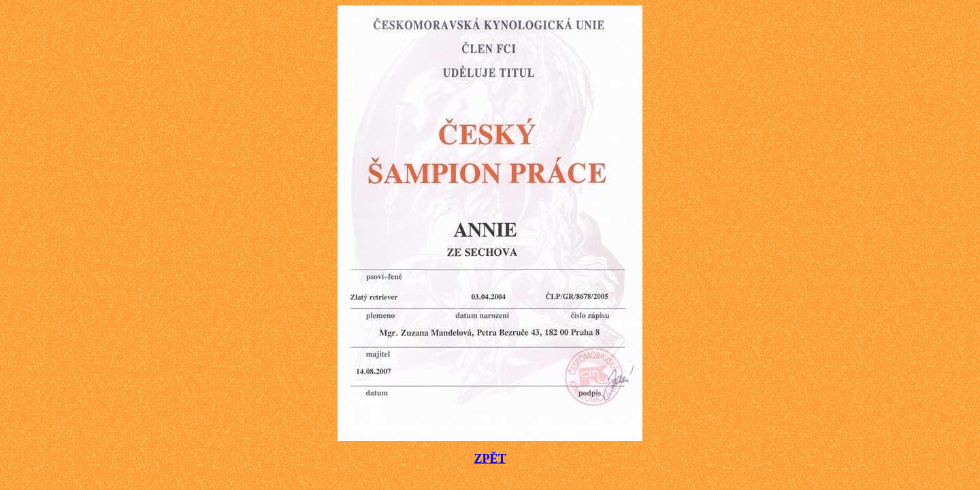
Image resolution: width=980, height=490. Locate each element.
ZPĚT (490, 459)
